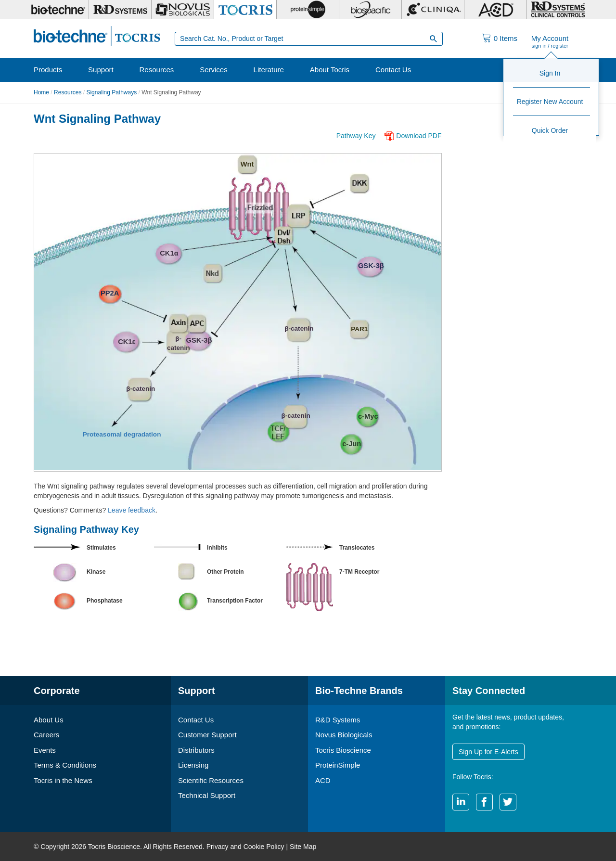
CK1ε (127, 342)
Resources (157, 70)
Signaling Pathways (111, 92)
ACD (323, 780)
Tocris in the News (63, 780)
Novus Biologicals (344, 735)
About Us (49, 720)
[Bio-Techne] (58, 10)
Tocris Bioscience (343, 750)
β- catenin (178, 341)
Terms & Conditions (65, 765)
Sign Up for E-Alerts (488, 752)
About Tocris (330, 70)
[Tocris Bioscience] (245, 10)
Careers (46, 735)
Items (506, 38)
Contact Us (393, 70)
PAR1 (359, 329)
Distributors (196, 750)
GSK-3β (371, 266)
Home (41, 92)
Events (45, 750)
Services (214, 70)
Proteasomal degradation (122, 434)
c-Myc (368, 416)
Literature (269, 70)
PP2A (110, 293)
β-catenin (299, 328)
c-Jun (352, 444)
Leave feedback (132, 510)
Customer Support (207, 735)
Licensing (193, 765)
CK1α (169, 253)
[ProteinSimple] (308, 10)
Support (101, 70)
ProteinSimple (338, 765)
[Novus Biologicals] (183, 10)
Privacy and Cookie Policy (245, 847)
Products (48, 70)
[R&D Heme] (558, 10)
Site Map (303, 847)
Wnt (247, 164)
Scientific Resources (211, 780)
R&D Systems (338, 720)
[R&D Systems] (120, 10)
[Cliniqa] (433, 10)
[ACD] (495, 10)
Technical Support (207, 795)
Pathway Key (356, 136)
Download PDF (419, 136)
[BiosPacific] (370, 10)
